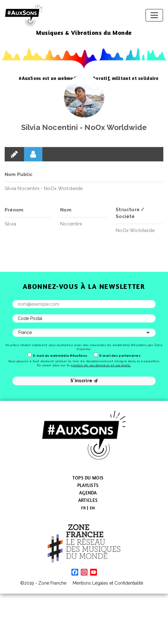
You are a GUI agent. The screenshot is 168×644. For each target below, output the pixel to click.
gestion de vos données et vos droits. (101, 365)
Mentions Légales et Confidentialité (108, 583)
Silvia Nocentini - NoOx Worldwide (84, 127)
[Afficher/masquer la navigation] (154, 15)
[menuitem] (84, 508)
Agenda (88, 493)
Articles (88, 500)
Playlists (88, 485)
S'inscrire (84, 381)
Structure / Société (130, 213)
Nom (66, 210)
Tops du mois (88, 478)
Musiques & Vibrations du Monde (84, 32)
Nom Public (19, 174)
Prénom (14, 210)
